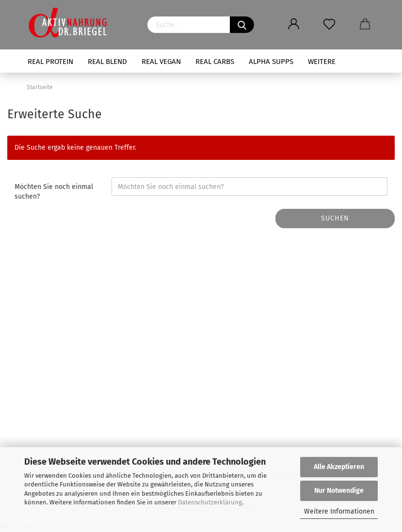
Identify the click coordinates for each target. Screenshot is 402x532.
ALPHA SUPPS (271, 62)
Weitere (322, 62)
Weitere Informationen (339, 511)
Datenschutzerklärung (210, 502)
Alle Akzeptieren (339, 467)
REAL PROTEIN (50, 62)
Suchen (335, 218)
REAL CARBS (215, 62)
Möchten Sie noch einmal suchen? (54, 192)
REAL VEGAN (161, 62)
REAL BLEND (107, 62)
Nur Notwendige (339, 491)
